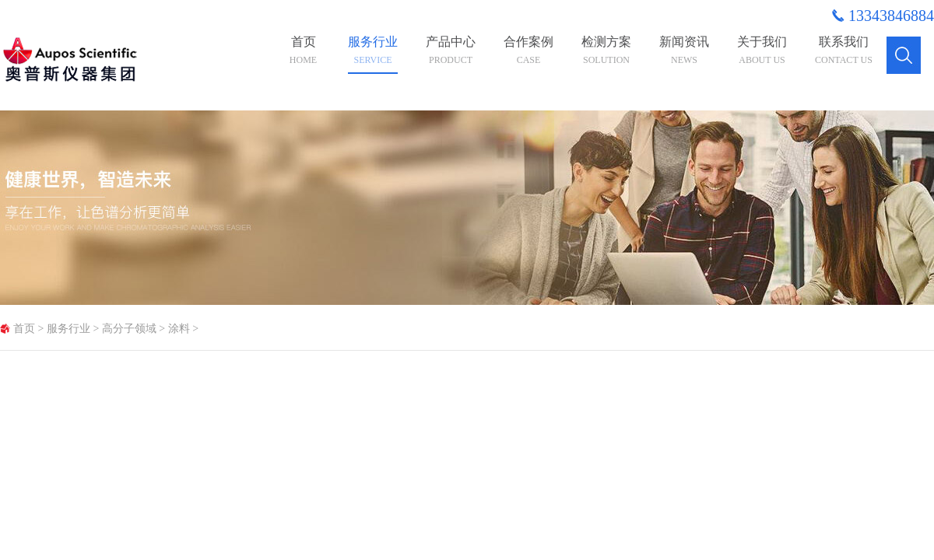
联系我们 (844, 51)
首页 (303, 51)
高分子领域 (129, 329)
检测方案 (606, 51)
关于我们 (762, 51)
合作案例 (528, 51)
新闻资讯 (684, 51)
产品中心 (451, 51)
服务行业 (373, 51)
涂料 (179, 329)
